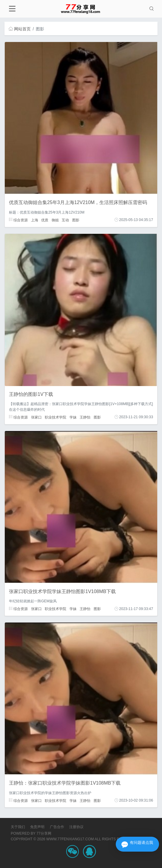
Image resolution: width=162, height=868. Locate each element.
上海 (35, 220)
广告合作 (57, 827)
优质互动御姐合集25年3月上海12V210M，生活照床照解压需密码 (78, 202)
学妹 (73, 417)
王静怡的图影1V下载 (31, 394)
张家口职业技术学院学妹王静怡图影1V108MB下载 (62, 591)
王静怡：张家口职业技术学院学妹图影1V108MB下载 (65, 783)
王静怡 (85, 417)
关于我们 (18, 827)
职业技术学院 (55, 417)
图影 (76, 220)
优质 (45, 220)
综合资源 (18, 220)
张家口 (36, 417)
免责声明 (37, 827)
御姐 (55, 220)
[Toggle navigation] (12, 9)
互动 (65, 220)
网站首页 (20, 29)
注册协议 (76, 827)
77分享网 (44, 833)
